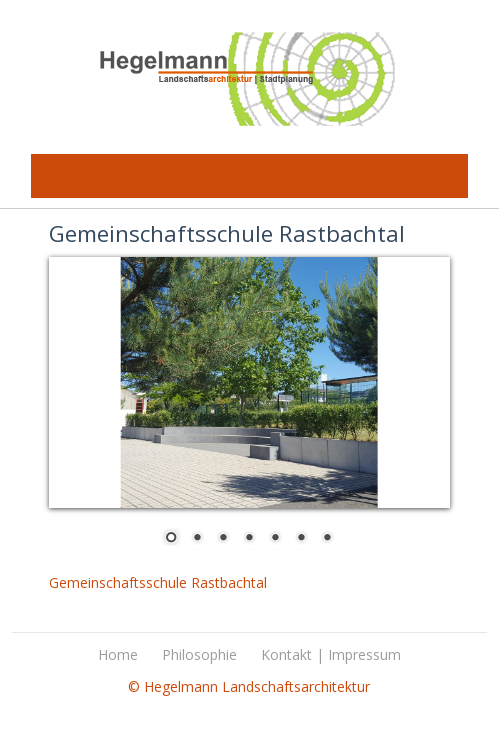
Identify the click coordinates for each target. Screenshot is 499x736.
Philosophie (199, 654)
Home (118, 654)
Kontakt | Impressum (331, 654)
